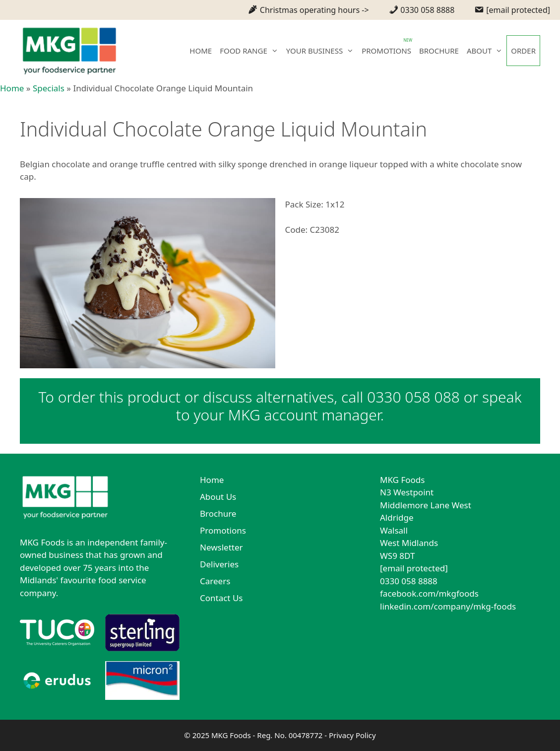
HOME (201, 51)
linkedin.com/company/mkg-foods (448, 606)
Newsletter (221, 547)
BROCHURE (439, 51)
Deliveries (219, 564)
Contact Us (221, 598)
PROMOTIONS (386, 51)
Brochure (218, 513)
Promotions (223, 530)
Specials (49, 88)
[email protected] (414, 568)
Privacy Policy (352, 735)
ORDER (523, 51)
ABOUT (487, 51)
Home (12, 88)
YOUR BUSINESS (322, 51)
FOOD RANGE (251, 51)
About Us (218, 497)
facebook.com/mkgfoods (429, 593)
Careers (215, 581)
